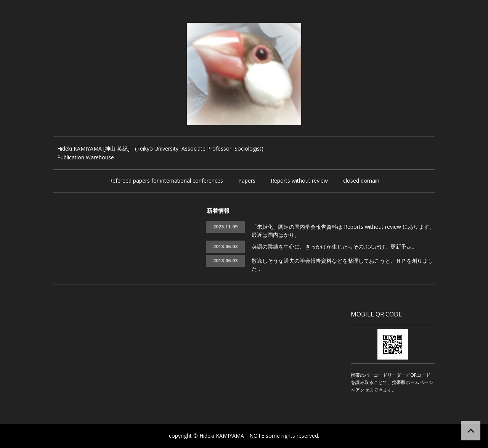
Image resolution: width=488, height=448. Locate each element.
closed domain (361, 181)
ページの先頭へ (471, 431)
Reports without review (299, 181)
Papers (247, 181)
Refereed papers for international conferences (166, 181)
